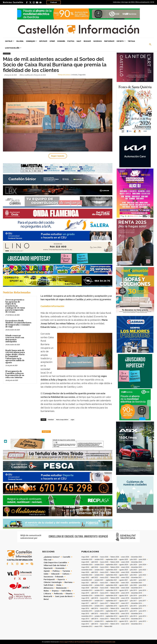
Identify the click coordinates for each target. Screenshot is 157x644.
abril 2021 (95, 583)
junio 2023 (143, 570)
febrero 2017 (115, 603)
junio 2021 (143, 580)
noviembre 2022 (87, 575)
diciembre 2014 (137, 614)
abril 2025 (95, 562)
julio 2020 (133, 585)
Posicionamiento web (108, 642)
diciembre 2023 (137, 567)
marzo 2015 (104, 614)
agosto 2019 (124, 590)
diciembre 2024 (137, 562)
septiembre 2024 (111, 565)
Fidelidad (51, 420)
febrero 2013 (115, 624)
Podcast (54, 2)
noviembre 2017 (87, 601)
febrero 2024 (115, 567)
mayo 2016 (85, 608)
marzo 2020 (104, 588)
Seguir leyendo (58, 156)
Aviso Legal (64, 642)
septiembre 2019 (111, 590)
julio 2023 (133, 570)
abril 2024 (95, 567)
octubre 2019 (99, 590)
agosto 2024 (124, 565)
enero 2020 (125, 588)
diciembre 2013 (137, 619)
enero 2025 (125, 562)
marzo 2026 (104, 557)
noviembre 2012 (87, 626)
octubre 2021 (99, 580)
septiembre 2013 (111, 621)
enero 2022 (125, 578)
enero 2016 (125, 608)
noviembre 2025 (87, 559)
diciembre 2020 (137, 583)
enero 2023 (125, 572)
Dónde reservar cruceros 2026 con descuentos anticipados (15, 339)
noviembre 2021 (87, 580)
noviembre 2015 (87, 611)
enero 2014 (125, 619)
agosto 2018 (124, 596)
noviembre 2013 (87, 621)
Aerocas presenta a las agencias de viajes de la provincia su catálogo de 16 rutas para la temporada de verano (15, 306)
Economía (7, 54)
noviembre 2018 (87, 596)
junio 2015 (143, 611)
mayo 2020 (85, 588)
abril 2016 (95, 608)
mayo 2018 (85, 598)
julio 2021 (133, 580)
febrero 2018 (115, 598)
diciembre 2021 (137, 578)
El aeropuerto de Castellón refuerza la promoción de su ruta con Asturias (15, 374)
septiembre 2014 (111, 616)
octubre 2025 (99, 559)
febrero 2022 (115, 578)
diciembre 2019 (137, 588)
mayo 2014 (85, 619)
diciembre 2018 (137, 593)
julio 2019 (133, 590)
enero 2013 (125, 624)
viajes (72, 420)
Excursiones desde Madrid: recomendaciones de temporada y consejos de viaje (18, 324)
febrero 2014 (115, 619)
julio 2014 (133, 616)
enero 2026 (125, 557)
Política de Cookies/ (92, 642)
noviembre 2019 (87, 590)
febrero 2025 (115, 562)
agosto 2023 (124, 570)
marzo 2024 (104, 567)
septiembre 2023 (111, 570)
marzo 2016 (104, 608)
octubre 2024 (99, 565)
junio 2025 (143, 559)
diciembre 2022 (137, 572)
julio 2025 (133, 559)
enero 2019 (125, 593)
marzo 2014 (104, 619)
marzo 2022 (104, 578)
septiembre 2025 (111, 559)
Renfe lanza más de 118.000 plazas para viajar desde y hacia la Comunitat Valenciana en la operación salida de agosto (15, 357)
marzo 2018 (104, 598)
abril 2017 (95, 603)
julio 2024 (133, 565)
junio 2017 (143, 601)
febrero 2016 (115, 608)
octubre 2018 (99, 596)
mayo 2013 (85, 624)
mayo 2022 (85, 578)
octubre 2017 (99, 601)
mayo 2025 (85, 562)
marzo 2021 (104, 583)
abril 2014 (95, 619)
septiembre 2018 (111, 596)
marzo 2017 (104, 603)
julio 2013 (133, 621)
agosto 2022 (124, 575)
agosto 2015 (124, 611)
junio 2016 (143, 606)
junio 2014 (143, 616)
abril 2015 (95, 614)
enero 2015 (125, 614)
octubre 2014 (99, 616)
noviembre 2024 (87, 565)
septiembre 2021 (111, 580)
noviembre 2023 (87, 570)
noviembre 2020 (87, 585)
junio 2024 (143, 565)
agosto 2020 (124, 585)
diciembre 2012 (137, 624)
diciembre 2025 (137, 557)
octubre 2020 (99, 585)
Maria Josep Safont (62, 420)
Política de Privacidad (77, 642)
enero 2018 (125, 598)
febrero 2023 (115, 572)
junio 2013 (143, 621)
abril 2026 (95, 557)
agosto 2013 (124, 621)
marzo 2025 (104, 562)
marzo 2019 (104, 593)
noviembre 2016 (87, 606)
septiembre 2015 (111, 611)
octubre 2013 (99, 621)
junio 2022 (143, 575)
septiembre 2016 (111, 606)
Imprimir (46, 432)
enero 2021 (125, 583)
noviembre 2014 (87, 616)
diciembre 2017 (137, 598)
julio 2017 (133, 601)
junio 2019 (143, 590)
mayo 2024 (85, 567)
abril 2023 (95, 572)
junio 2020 (143, 585)
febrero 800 (108, 626)
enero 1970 (98, 626)
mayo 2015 (85, 614)
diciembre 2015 (137, 608)
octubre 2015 (99, 611)
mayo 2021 (85, 583)
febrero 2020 (115, 588)
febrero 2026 (115, 557)
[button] (150, 45)
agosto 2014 (124, 616)
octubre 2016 (99, 606)
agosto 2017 (124, 601)
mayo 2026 (85, 557)
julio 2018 (133, 596)
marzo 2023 (104, 572)
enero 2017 (125, 603)
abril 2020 (95, 588)
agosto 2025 (124, 559)
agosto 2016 (124, 606)
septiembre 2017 (111, 601)
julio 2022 (133, 575)
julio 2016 (133, 606)
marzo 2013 (104, 624)
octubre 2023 (99, 570)
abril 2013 (95, 624)
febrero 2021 (115, 583)
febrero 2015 (115, 614)
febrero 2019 (115, 593)
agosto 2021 (124, 580)
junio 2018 (143, 596)
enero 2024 (125, 567)
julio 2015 (133, 611)
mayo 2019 (85, 593)
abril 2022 (95, 578)
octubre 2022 (99, 575)
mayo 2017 (85, 603)
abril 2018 (95, 598)
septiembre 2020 (111, 585)
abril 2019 (95, 593)
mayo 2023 (85, 572)
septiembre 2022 (111, 575)
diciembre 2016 (137, 603)
